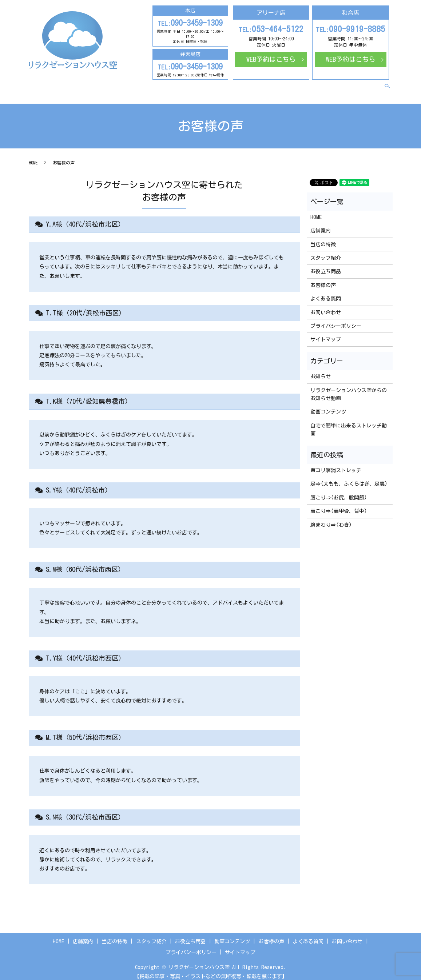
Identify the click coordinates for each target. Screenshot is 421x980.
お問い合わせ (362, 86)
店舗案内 (106, 86)
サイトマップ (326, 334)
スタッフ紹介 (171, 86)
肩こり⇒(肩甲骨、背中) (339, 505)
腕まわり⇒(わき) (331, 519)
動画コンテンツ (251, 86)
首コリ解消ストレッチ (336, 464)
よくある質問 (324, 86)
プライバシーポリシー (336, 320)
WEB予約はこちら (271, 59)
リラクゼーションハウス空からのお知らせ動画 (349, 388)
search (391, 86)
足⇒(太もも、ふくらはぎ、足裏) (349, 478)
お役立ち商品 (210, 86)
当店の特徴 (136, 86)
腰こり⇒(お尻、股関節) (339, 491)
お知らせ (321, 370)
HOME (84, 86)
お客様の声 (289, 86)
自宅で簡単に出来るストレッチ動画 (349, 423)
